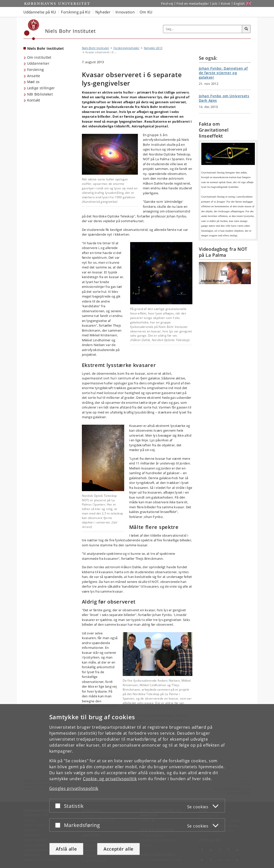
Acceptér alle (118, 849)
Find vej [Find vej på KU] (167, 3)
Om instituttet (39, 57)
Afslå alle (66, 849)
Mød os (33, 82)
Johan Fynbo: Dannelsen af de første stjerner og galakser (223, 73)
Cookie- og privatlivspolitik (110, 779)
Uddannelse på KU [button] (40, 12)
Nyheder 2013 (153, 48)
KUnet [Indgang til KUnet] (226, 3)
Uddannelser (38, 63)
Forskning (36, 70)
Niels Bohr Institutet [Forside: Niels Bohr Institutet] (45, 48)
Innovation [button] (125, 12)
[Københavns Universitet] (32, 30)
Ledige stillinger (41, 88)
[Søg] (246, 29)
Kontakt (34, 100)
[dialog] (137, 786)
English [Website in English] (239, 3)
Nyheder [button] (103, 12)
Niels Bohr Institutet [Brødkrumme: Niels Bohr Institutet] (95, 48)
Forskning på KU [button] (76, 12)
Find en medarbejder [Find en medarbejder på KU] (193, 3)
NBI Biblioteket (40, 94)
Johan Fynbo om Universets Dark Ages (224, 98)
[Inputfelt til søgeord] (203, 29)
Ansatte (34, 76)
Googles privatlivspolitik (74, 788)
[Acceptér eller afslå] (59, 806)
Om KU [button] (146, 12)
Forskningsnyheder (126, 48)
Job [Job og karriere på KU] (215, 3)
